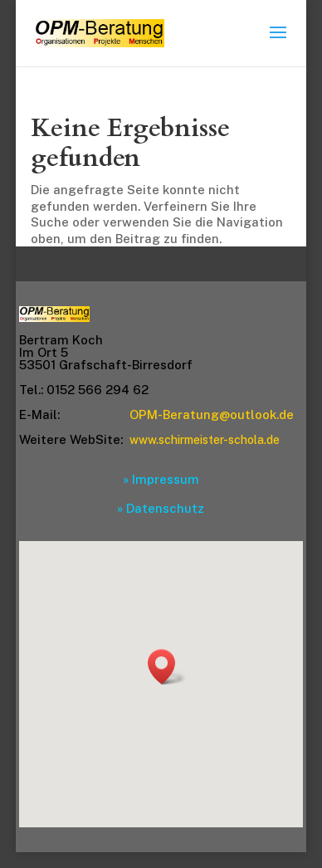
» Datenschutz (161, 508)
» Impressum (161, 479)
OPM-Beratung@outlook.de (212, 414)
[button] (167, 667)
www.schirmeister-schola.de (205, 440)
